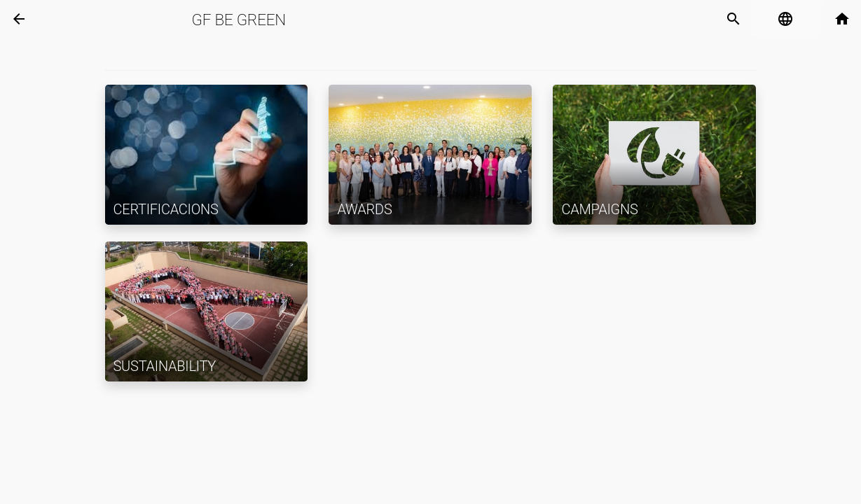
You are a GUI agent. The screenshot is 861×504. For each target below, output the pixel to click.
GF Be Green (239, 20)
